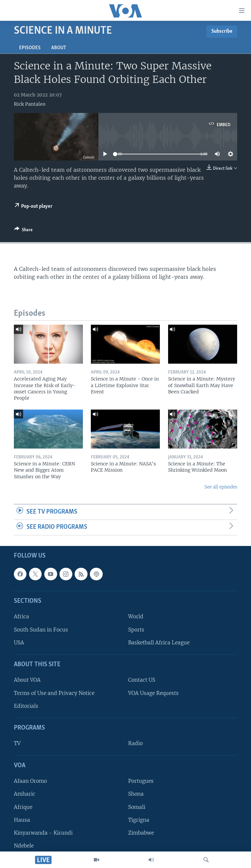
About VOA (27, 680)
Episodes (30, 48)
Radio (135, 744)
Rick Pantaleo (30, 104)
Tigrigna (139, 820)
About (59, 48)
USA (19, 643)
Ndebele (24, 846)
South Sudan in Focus (41, 630)
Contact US (142, 680)
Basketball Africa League (159, 643)
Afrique (23, 807)
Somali (137, 807)
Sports (136, 630)
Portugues (141, 781)
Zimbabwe (141, 833)
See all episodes (221, 487)
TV (17, 744)
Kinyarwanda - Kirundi (43, 833)
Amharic (25, 794)
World (136, 617)
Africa (21, 617)
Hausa (22, 820)
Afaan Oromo (30, 781)
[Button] (23, 231)
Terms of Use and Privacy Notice (54, 693)
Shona (136, 794)
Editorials (26, 706)
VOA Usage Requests (153, 693)
